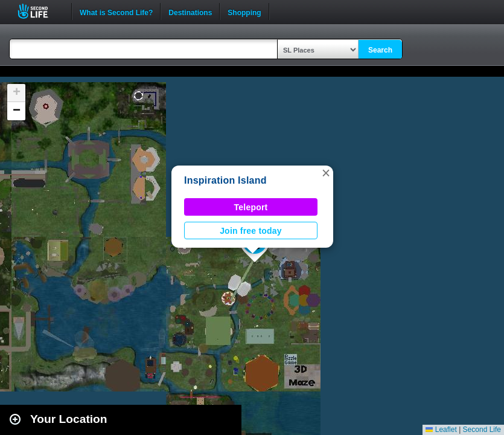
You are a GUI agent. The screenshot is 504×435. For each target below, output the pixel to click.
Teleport (251, 207)
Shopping (244, 11)
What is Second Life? (116, 11)
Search (380, 50)
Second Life (40, 11)
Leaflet (441, 430)
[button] (326, 173)
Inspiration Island (225, 180)
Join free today (251, 231)
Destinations (190, 11)
